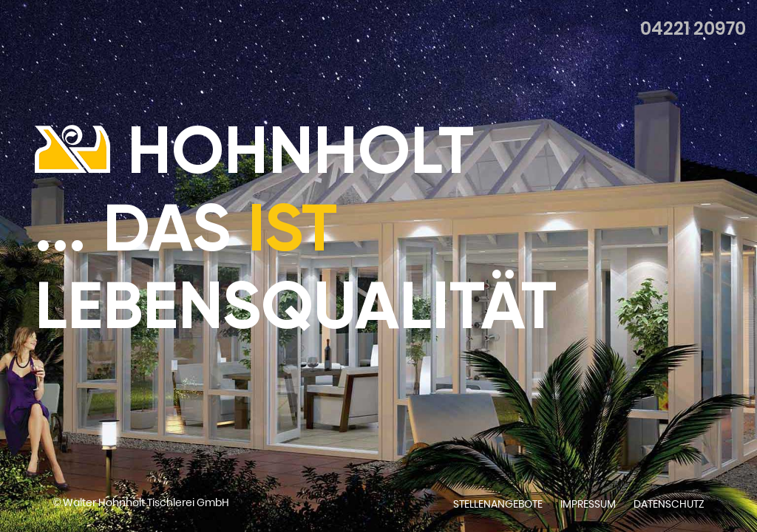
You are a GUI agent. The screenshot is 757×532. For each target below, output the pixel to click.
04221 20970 (693, 29)
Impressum (588, 504)
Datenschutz (669, 504)
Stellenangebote (498, 504)
